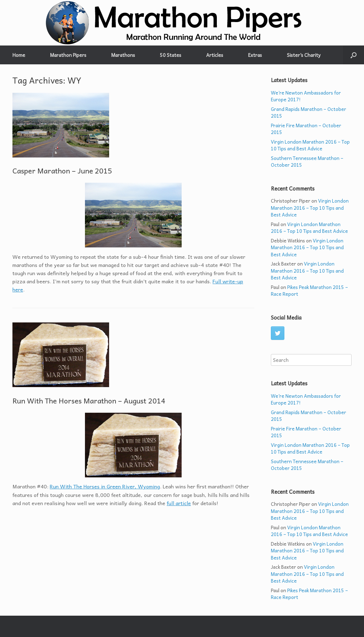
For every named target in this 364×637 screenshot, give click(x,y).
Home (19, 55)
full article (179, 503)
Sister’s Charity (304, 55)
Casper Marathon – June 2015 (62, 171)
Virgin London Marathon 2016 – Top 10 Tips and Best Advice (310, 145)
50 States (171, 55)
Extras (255, 55)
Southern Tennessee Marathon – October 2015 (307, 162)
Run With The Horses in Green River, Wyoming (105, 486)
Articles (215, 55)
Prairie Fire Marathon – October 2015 (306, 129)
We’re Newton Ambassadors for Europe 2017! (306, 96)
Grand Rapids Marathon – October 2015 (309, 113)
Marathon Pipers (68, 55)
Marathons (123, 55)
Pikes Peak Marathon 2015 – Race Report (309, 291)
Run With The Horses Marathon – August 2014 (89, 401)
